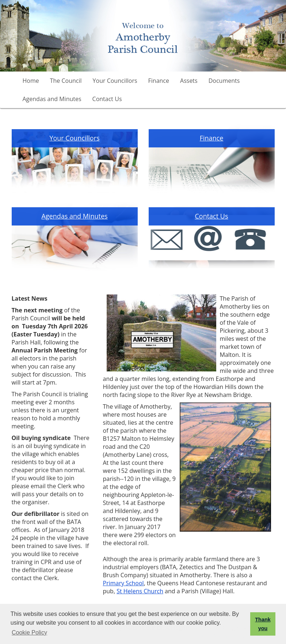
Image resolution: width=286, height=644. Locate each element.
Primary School (123, 583)
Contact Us (107, 99)
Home (31, 81)
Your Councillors (115, 81)
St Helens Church (140, 591)
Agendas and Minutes (52, 99)
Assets (189, 81)
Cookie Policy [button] (29, 633)
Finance (159, 81)
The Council (66, 81)
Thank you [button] (263, 624)
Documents (224, 81)
